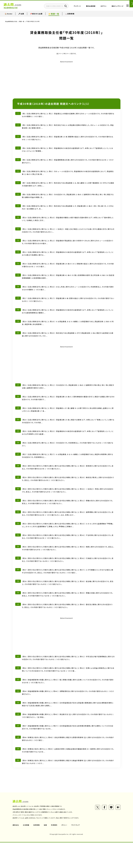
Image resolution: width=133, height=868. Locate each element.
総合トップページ (112, 7)
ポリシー (65, 851)
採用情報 (37, 851)
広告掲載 (26, 851)
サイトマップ (77, 851)
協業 (46, 851)
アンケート (72, 7)
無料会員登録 (86, 7)
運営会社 (16, 851)
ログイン (98, 7)
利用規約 (55, 851)
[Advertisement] (67, 78)
